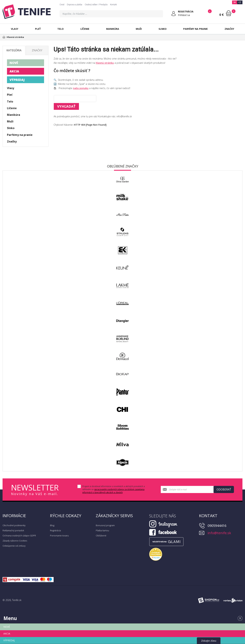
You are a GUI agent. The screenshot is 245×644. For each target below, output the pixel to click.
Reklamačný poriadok (13, 530)
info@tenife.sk (219, 533)
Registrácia (55, 530)
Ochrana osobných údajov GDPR (19, 536)
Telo (60, 29)
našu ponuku (81, 88)
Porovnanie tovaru (59, 536)
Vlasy (15, 29)
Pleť (38, 29)
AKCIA (14, 71)
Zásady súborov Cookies (15, 541)
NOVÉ (14, 63)
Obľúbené (101, 536)
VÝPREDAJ (17, 80)
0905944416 (217, 526)
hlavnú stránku (105, 63)
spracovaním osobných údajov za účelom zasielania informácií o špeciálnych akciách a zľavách (113, 491)
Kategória (14, 50)
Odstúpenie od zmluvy (14, 546)
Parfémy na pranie (195, 29)
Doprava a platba (75, 5)
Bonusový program (105, 525)
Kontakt (113, 5)
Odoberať (224, 489)
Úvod (62, 5)
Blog (52, 525)
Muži (139, 29)
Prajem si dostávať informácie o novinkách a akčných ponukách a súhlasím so (114, 489)
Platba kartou (102, 530)
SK (235, 2)
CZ (240, 2)
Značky (229, 29)
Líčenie (85, 29)
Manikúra (113, 29)
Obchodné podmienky (14, 525)
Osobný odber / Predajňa (96, 5)
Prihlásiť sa (184, 15)
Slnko (163, 29)
